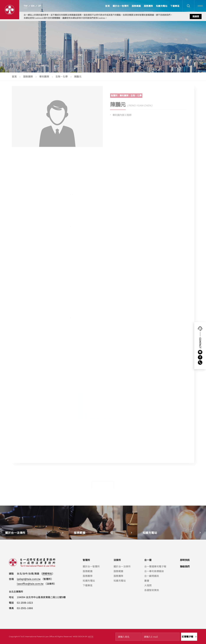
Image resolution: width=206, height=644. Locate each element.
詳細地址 (47, 573)
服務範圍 (136, 6)
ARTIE (91, 637)
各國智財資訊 (152, 590)
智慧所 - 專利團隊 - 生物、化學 (126, 97)
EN (33, 6)
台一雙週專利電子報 (155, 566)
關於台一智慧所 (121, 6)
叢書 (147, 581)
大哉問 (148, 585)
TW (26, 6)
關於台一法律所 (122, 566)
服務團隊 (148, 6)
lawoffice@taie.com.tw (30, 584)
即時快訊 (185, 560)
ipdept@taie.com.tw (29, 579)
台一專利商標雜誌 (154, 571)
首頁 (107, 6)
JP (40, 6)
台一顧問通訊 (152, 576)
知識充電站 (162, 6)
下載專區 (175, 6)
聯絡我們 (185, 566)
